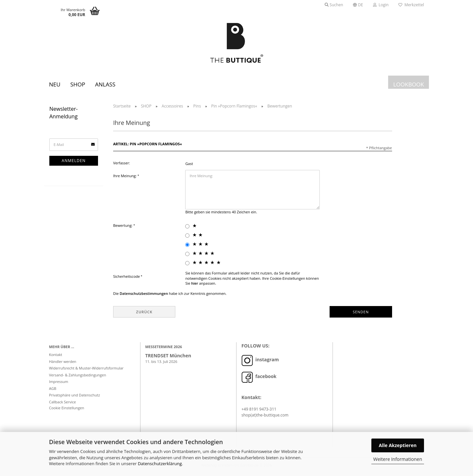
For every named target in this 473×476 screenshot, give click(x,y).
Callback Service (62, 404)
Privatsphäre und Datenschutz (75, 397)
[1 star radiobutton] (187, 228)
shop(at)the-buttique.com (265, 417)
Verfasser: (122, 165)
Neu (55, 84)
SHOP (78, 84)
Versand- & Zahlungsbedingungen (78, 377)
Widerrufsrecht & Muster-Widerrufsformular (86, 370)
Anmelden (74, 163)
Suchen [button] (334, 5)
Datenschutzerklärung (160, 464)
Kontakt (56, 357)
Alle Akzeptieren (398, 445)
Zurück (144, 313)
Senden (361, 313)
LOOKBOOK (409, 84)
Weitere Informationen (398, 459)
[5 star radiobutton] (187, 265)
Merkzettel (411, 5)
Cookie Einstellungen (67, 410)
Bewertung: (123, 227)
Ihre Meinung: (125, 178)
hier (195, 285)
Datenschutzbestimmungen (144, 295)
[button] (358, 5)
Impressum (59, 383)
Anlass (105, 84)
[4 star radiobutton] (187, 256)
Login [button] (381, 5)
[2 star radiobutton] (187, 238)
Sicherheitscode (127, 278)
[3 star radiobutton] (187, 247)
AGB (53, 390)
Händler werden (63, 363)
